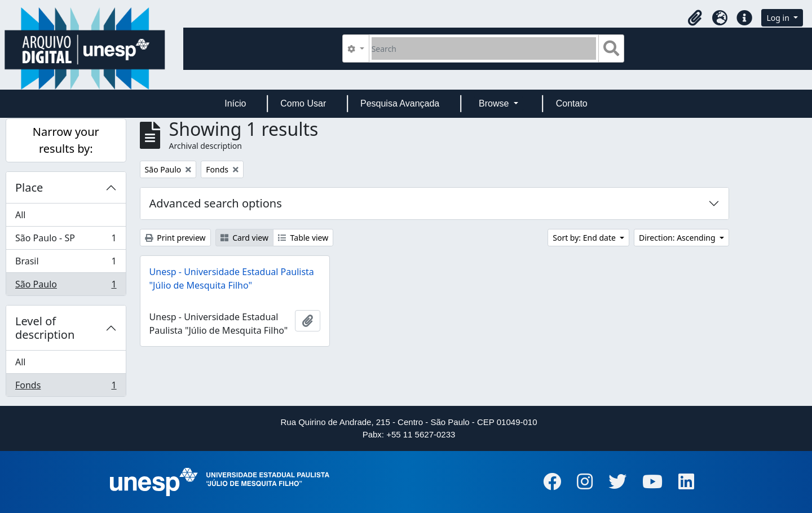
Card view (244, 238)
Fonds (66, 387)
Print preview (175, 238)
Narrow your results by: (66, 140)
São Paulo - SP (66, 240)
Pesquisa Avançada (400, 103)
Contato (572, 103)
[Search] (484, 48)
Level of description (45, 328)
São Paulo (66, 286)
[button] (695, 18)
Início (235, 103)
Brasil (66, 264)
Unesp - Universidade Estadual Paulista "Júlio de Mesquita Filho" (232, 278)
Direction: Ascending (678, 238)
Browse (495, 103)
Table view (303, 238)
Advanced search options (216, 203)
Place (29, 187)
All (20, 215)
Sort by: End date (585, 238)
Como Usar (303, 103)
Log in (779, 18)
